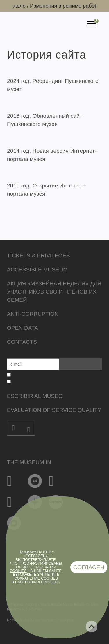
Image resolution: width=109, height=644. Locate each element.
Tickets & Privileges (38, 256)
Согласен (89, 567)
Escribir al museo (35, 396)
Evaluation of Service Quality (54, 410)
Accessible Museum (37, 270)
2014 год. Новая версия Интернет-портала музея (52, 155)
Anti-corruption (33, 314)
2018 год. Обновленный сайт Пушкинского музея (45, 120)
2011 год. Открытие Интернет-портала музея (47, 190)
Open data (23, 328)
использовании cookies (33, 569)
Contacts (22, 342)
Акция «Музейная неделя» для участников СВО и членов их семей (54, 292)
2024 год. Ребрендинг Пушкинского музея (53, 85)
